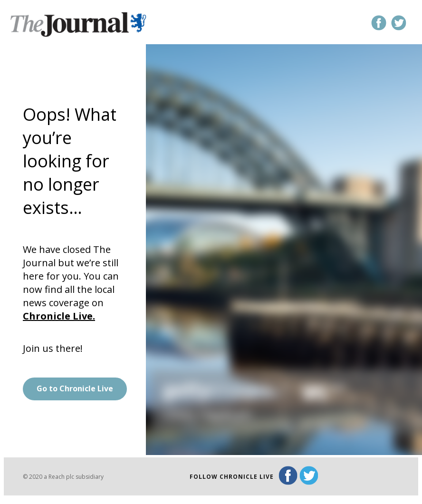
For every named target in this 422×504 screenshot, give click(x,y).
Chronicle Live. (59, 316)
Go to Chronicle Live (75, 388)
